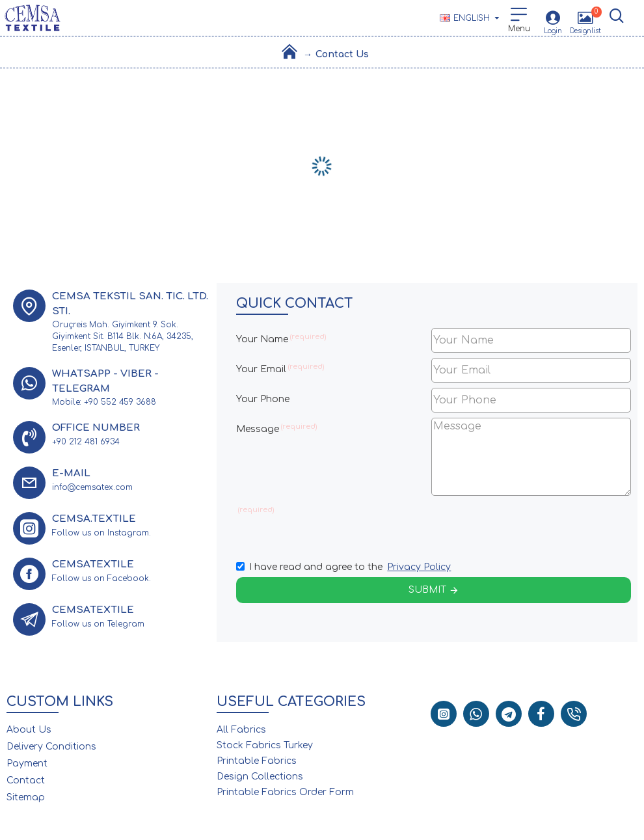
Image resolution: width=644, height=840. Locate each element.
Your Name (262, 339)
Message (258, 429)
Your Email (261, 369)
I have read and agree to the (344, 567)
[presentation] (522, 524)
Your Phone (263, 399)
